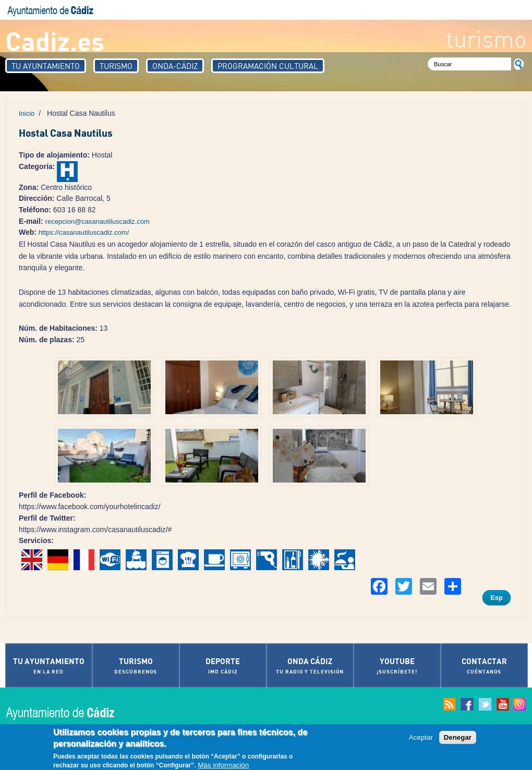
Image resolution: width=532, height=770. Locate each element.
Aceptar (421, 738)
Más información (223, 766)
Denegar (458, 738)
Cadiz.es (55, 40)
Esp (497, 598)
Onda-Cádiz (175, 66)
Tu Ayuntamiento (46, 66)
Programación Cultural (268, 66)
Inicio (27, 113)
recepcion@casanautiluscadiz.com (98, 221)
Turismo (116, 66)
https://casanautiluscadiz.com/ (84, 232)
